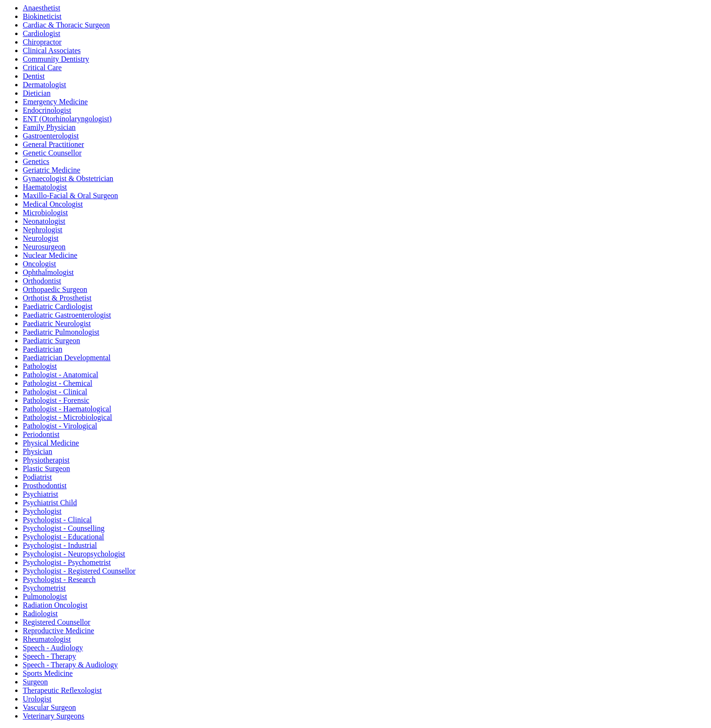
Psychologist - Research (59, 579)
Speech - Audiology (53, 648)
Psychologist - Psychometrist (67, 562)
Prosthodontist (45, 486)
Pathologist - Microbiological (67, 417)
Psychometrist (44, 588)
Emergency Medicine (55, 102)
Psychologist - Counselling (64, 528)
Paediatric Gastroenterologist (67, 315)
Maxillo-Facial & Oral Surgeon (70, 196)
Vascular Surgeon (49, 707)
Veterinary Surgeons (54, 716)
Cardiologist (41, 33)
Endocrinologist (47, 110)
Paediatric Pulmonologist (61, 332)
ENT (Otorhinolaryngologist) (67, 119)
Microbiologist (45, 213)
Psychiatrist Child (50, 503)
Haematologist (45, 187)
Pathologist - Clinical (55, 392)
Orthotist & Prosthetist (57, 298)
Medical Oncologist (53, 204)
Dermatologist (45, 85)
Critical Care (42, 68)
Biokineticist (42, 16)
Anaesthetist (41, 8)
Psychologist (42, 511)
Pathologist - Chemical (58, 383)
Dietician (37, 93)
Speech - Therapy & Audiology (70, 665)
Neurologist (41, 238)
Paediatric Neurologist (57, 323)
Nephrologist (43, 230)
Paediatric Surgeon (51, 341)
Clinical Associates (52, 50)
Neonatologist (44, 221)
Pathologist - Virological (60, 426)
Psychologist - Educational (64, 537)
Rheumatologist (47, 639)
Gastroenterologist (51, 136)
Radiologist (40, 614)
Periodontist (41, 434)
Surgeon (35, 682)
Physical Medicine (51, 443)
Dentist (34, 76)
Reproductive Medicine (59, 631)
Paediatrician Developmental (67, 358)
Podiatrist (37, 477)
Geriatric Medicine (51, 170)
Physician (37, 451)
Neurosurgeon (44, 247)
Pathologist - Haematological (67, 409)
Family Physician (49, 127)
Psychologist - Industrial (60, 545)
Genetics (36, 161)
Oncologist (39, 264)
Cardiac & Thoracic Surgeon (66, 25)
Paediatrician (43, 349)
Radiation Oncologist (55, 605)
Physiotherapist (46, 460)
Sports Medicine (48, 673)
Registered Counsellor (57, 622)
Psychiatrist (41, 494)
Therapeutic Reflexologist (62, 690)
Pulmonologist (45, 596)
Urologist (37, 699)
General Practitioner (53, 144)
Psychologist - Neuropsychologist (74, 554)
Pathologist (40, 366)
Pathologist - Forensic (56, 400)
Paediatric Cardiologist (58, 306)
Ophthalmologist (48, 272)
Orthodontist (42, 281)
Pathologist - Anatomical (60, 375)
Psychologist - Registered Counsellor (79, 571)
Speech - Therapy (50, 656)
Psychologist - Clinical (57, 520)
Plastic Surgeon (46, 469)
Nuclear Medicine (50, 255)
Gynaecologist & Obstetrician (68, 178)
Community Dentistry (56, 59)
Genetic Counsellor (52, 153)
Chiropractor (42, 42)
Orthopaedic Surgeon (55, 289)
